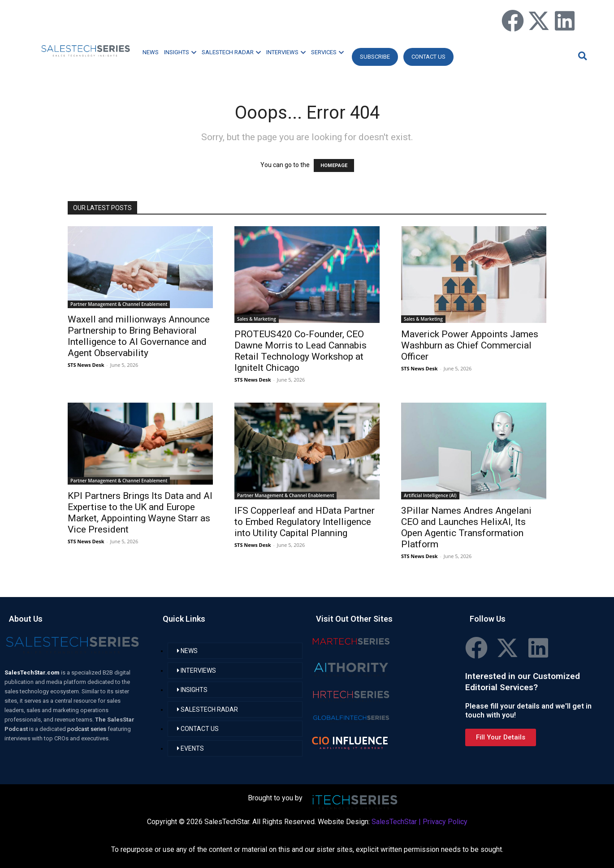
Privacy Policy (445, 822)
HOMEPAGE (334, 165)
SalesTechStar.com (33, 672)
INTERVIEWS (286, 52)
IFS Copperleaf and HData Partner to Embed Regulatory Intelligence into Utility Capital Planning (305, 522)
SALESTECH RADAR (231, 52)
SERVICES (327, 52)
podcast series (87, 729)
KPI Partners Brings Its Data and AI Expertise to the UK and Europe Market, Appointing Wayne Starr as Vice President (140, 513)
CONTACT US (428, 57)
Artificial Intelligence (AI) (430, 495)
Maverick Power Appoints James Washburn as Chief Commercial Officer (470, 345)
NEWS (151, 52)
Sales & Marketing (257, 319)
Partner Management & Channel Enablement (119, 304)
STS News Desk (86, 365)
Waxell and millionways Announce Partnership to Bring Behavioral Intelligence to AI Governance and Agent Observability (139, 336)
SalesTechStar (394, 822)
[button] (581, 56)
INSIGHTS (180, 52)
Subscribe (375, 57)
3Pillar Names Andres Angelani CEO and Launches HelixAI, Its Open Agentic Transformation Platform (466, 527)
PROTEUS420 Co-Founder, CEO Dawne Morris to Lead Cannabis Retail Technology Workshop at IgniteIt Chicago (301, 351)
